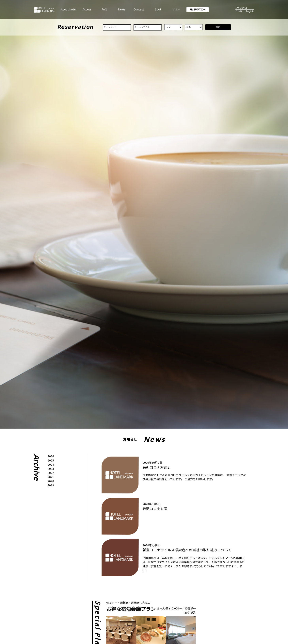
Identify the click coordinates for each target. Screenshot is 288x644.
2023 (51, 469)
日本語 (239, 11)
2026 (51, 456)
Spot (158, 11)
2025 (51, 460)
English (250, 11)
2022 (51, 473)
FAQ (104, 11)
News (121, 11)
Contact (139, 11)
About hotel (69, 11)
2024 (51, 465)
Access (87, 11)
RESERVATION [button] (198, 10)
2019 (51, 485)
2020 (51, 481)
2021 (51, 477)
